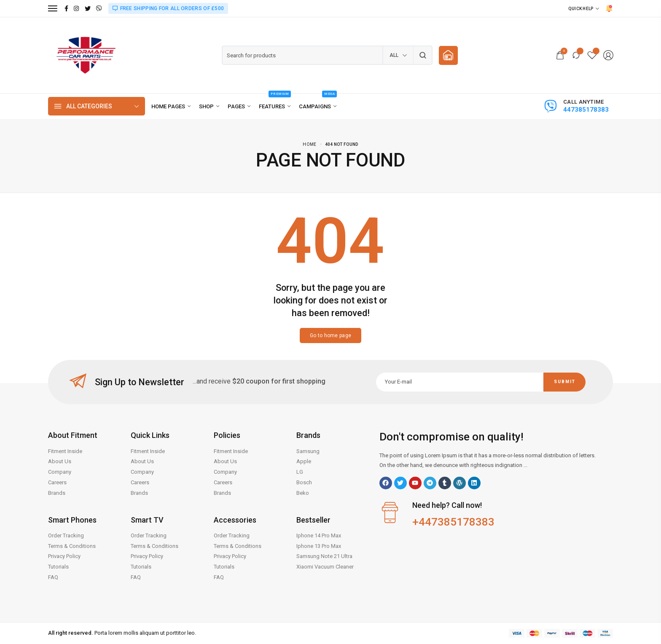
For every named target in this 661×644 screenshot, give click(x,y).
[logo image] (86, 55)
